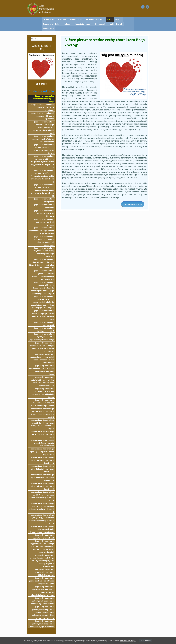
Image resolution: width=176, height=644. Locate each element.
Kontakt (120, 24)
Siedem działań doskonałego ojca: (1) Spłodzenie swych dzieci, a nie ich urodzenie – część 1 (42, 413)
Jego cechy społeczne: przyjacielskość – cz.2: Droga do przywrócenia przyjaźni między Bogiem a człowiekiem (42, 561)
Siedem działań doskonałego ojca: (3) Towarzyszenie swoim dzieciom (42, 443)
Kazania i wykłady (83, 24)
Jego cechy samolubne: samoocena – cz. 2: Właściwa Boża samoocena (42, 139)
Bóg (108, 19)
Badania (67, 24)
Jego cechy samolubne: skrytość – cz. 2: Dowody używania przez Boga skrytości (44, 252)
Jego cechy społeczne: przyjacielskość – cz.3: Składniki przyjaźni (44, 572)
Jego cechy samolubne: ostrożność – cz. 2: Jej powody (44, 222)
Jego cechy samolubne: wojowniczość (44, 324)
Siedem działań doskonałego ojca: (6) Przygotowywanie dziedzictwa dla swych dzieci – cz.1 (42, 496)
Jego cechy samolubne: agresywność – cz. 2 (44, 335)
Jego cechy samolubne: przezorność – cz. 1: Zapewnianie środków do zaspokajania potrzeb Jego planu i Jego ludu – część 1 (42, 288)
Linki (112, 24)
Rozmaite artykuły (51, 24)
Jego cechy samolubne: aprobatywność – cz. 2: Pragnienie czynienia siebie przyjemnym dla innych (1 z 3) (42, 162)
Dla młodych (100, 24)
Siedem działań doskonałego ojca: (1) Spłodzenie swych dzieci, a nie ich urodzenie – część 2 (42, 424)
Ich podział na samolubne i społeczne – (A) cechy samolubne (43, 107)
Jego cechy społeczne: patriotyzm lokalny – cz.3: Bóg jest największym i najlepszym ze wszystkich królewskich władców (43, 612)
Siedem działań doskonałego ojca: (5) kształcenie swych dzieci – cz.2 (42, 469)
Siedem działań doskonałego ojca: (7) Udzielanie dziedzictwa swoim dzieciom (42, 529)
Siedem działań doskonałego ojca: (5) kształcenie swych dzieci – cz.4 (42, 486)
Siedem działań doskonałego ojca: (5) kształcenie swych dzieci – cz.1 (42, 460)
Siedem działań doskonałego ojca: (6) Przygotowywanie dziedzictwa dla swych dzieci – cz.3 (42, 519)
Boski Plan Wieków (94, 19)
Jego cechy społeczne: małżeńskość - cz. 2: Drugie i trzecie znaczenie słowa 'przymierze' (42, 358)
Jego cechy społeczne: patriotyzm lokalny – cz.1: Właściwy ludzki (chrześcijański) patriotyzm (42, 591)
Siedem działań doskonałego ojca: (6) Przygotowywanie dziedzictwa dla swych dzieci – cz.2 (42, 508)
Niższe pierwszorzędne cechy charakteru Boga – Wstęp (43, 99)
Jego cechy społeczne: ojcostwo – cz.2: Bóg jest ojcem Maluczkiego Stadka (42, 403)
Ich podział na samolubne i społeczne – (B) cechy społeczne (43, 116)
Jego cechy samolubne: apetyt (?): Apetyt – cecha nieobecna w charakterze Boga (43, 315)
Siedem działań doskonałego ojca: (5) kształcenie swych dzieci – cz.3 (42, 478)
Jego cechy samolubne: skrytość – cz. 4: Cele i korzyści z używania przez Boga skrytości (43, 275)
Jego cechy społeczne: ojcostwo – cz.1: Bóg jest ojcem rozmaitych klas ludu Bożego (42, 393)
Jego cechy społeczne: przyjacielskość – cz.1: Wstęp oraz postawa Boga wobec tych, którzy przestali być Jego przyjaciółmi (42, 546)
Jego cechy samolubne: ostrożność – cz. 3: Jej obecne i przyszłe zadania (42, 231)
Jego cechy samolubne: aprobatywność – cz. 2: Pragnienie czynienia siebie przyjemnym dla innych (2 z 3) (42, 176)
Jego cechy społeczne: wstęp (42, 340)
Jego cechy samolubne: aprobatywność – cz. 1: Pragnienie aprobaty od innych (44, 149)
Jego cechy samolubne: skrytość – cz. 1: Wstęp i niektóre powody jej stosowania (44, 241)
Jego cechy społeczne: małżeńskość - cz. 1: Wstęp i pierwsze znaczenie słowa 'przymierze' (42, 347)
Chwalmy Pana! (75, 19)
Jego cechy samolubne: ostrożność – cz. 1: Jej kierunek (44, 213)
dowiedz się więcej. (128, 641)
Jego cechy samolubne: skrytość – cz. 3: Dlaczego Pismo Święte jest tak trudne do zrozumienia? (42, 264)
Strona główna (49, 19)
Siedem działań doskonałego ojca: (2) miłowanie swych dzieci (42, 434)
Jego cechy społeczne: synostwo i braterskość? (44, 536)
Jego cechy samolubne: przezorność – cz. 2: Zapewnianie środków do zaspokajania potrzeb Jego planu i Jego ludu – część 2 (42, 302)
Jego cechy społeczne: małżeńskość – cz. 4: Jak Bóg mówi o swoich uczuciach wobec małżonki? (42, 381)
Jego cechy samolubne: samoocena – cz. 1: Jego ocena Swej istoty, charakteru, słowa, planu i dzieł (43, 127)
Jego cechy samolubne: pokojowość (44, 200)
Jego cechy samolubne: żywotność (44, 206)
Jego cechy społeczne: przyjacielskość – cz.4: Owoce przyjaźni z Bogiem (42, 581)
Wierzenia (62, 19)
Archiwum (47, 29)
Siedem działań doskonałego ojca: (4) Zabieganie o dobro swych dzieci (42, 452)
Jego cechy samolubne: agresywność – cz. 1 (44, 329)
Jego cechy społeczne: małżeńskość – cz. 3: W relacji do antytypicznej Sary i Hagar (42, 370)
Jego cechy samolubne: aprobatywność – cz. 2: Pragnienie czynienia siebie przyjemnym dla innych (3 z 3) (42, 190)
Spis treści (42, 84)
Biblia (117, 19)
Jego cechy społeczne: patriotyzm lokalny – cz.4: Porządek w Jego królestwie (42, 624)
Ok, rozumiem (145, 641)
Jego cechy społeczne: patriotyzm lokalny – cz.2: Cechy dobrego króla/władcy (42, 601)
